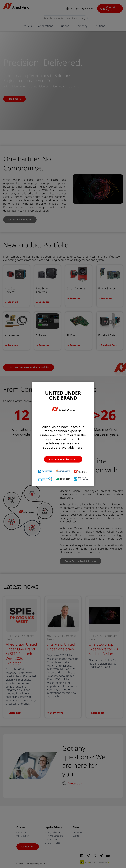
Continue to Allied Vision (63, 459)
